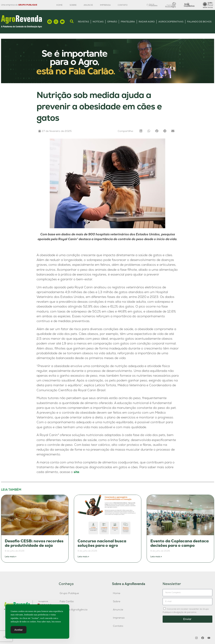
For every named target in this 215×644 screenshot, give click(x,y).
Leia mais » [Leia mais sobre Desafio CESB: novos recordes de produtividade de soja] (11, 557)
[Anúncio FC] (108, 82)
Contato (123, 5)
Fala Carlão (67, 601)
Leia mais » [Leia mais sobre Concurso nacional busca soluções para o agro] (83, 557)
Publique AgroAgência (74, 610)
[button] (141, 131)
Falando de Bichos (199, 22)
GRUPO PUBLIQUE (28, 5)
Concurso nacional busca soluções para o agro (102, 543)
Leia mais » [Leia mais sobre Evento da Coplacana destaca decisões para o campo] (156, 557)
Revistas (83, 22)
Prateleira (128, 22)
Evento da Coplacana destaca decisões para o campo (179, 543)
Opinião (112, 22)
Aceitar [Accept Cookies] (19, 631)
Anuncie (88, 5)
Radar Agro (147, 22)
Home (59, 5)
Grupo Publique (69, 593)
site (76, 472)
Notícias (98, 22)
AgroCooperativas (171, 22)
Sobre (73, 5)
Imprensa (105, 5)
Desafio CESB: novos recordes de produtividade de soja (34, 543)
